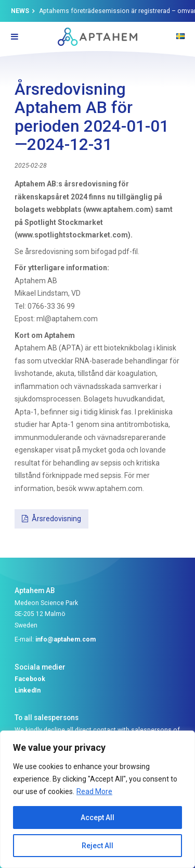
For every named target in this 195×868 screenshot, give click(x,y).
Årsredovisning (56, 519)
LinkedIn (28, 690)
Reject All (97, 846)
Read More (94, 791)
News (20, 11)
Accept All (97, 817)
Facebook (30, 679)
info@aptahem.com (66, 639)
